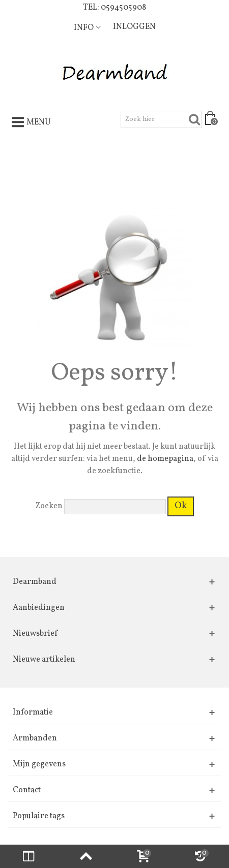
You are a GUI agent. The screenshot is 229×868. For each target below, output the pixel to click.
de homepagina (165, 459)
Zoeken (49, 506)
